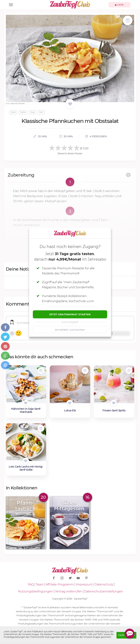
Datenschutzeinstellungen (104, 591)
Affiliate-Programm (60, 584)
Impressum (84, 584)
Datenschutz (104, 584)
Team (40, 584)
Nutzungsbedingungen (35, 591)
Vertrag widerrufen (69, 591)
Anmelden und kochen (70, 330)
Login (119, 5)
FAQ (31, 584)
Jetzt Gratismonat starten (70, 314)
